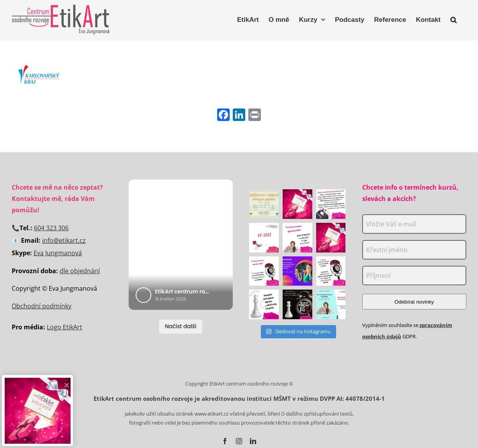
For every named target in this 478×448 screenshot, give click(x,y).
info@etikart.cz (64, 240)
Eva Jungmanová (58, 253)
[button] (453, 19)
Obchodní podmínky (42, 306)
